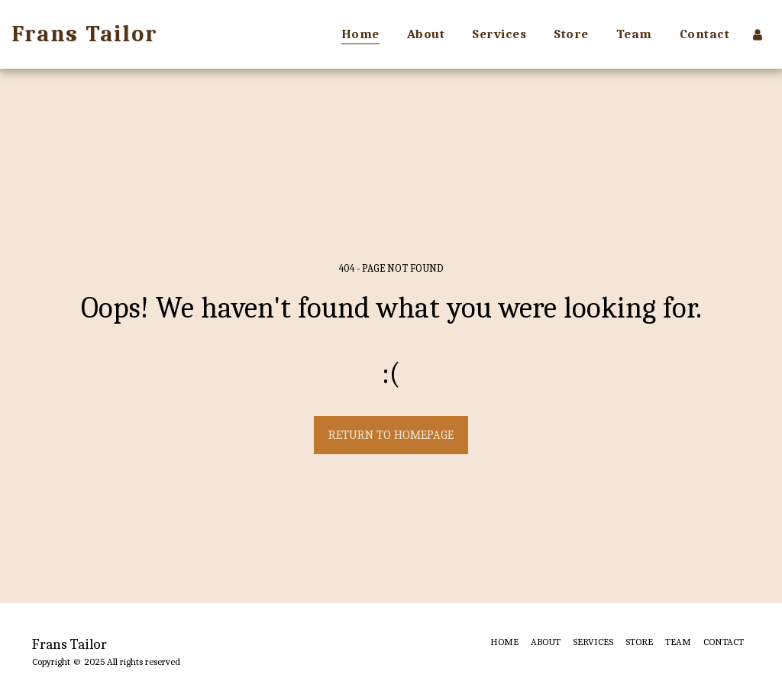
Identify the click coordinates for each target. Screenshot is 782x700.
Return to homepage (391, 435)
